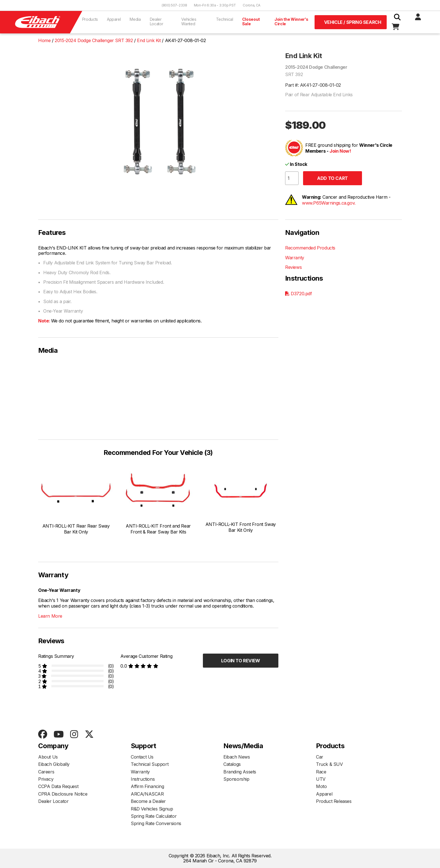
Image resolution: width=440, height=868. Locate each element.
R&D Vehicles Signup (152, 809)
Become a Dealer (148, 801)
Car (320, 757)
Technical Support (150, 764)
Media (135, 19)
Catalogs (232, 764)
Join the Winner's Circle (291, 21)
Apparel (114, 19)
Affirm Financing (147, 786)
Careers (46, 772)
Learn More (50, 616)
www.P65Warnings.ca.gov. (329, 203)
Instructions (143, 779)
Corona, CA (252, 5)
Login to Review (241, 661)
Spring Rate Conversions (156, 823)
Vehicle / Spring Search (353, 22)
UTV (321, 779)
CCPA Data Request (58, 786)
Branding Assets (240, 772)
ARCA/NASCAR (147, 794)
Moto (321, 786)
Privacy (46, 779)
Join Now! (340, 151)
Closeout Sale (251, 21)
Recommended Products (310, 248)
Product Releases (334, 801)
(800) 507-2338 (174, 5)
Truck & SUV (329, 764)
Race (321, 772)
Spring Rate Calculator (154, 816)
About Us (48, 757)
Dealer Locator (157, 21)
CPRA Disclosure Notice (63, 794)
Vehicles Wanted (189, 21)
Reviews (293, 267)
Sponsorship (236, 779)
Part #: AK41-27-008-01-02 (313, 85)
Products (90, 19)
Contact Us (142, 757)
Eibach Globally (54, 764)
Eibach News (237, 757)
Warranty (295, 258)
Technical (225, 19)
